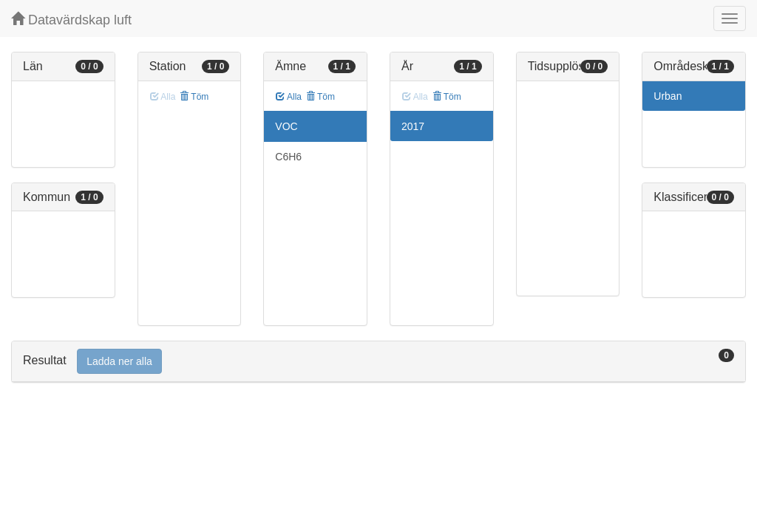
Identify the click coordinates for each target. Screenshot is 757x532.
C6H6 (288, 157)
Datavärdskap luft (71, 20)
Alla (289, 97)
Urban (668, 96)
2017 (413, 126)
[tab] (378, 362)
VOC (286, 126)
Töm (194, 97)
